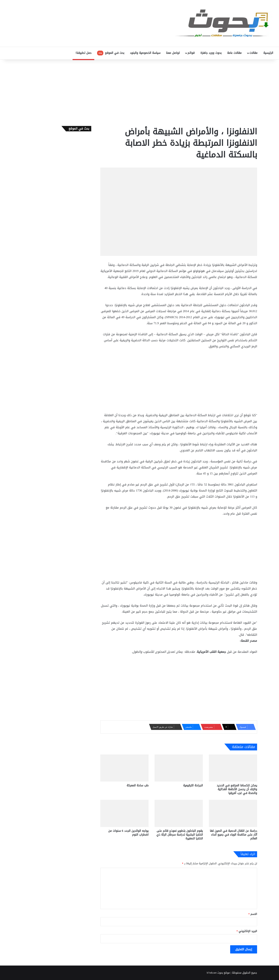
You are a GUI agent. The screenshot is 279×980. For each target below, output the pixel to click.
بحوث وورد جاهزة (211, 53)
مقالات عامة (234, 53)
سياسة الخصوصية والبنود (145, 53)
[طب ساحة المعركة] (124, 768)
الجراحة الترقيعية (193, 785)
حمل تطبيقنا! (83, 53)
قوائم (191, 53)
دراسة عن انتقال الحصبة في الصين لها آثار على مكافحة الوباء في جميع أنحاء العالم (233, 835)
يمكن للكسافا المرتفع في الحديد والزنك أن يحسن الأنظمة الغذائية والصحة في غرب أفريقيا (237, 789)
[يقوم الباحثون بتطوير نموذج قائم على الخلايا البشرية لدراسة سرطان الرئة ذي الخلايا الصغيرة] (179, 813)
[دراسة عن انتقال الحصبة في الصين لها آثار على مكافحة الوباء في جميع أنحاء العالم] (233, 813)
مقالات (253, 53)
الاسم (253, 914)
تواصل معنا (173, 53)
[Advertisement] (139, 92)
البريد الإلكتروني (247, 931)
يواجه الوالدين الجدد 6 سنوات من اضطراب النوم (128, 833)
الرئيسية (268, 53)
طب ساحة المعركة (138, 785)
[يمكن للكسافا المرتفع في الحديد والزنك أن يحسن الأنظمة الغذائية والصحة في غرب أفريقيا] (233, 768)
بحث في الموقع (111, 53)
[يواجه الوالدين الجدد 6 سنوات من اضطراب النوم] (124, 813)
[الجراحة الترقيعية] (179, 768)
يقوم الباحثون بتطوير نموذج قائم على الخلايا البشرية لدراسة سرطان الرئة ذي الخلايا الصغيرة (180, 835)
